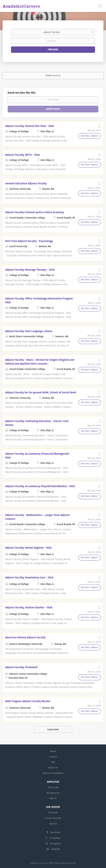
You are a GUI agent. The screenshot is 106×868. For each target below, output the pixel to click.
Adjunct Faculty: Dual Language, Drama (29, 331)
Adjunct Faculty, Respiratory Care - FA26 (29, 577)
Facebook (55, 832)
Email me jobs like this (22, 93)
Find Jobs (53, 50)
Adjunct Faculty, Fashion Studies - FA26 (29, 607)
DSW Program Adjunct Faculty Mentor (28, 701)
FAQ (53, 762)
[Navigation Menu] (100, 6)
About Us (53, 768)
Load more (53, 730)
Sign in (53, 798)
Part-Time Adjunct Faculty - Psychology (29, 241)
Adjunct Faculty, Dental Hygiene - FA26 (28, 548)
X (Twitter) (55, 838)
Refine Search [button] (53, 76)
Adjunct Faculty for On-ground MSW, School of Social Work (41, 392)
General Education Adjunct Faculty (26, 183)
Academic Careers (38, 863)
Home (53, 751)
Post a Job (53, 787)
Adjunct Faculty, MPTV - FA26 (22, 155)
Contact (53, 757)
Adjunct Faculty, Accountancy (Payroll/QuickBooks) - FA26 (40, 486)
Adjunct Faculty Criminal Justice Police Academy (35, 212)
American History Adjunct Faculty (25, 637)
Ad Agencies (53, 793)
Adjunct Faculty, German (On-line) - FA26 (30, 126)
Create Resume (53, 818)
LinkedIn (55, 849)
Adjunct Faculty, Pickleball (21, 667)
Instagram (55, 844)
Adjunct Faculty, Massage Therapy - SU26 (30, 270)
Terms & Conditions (53, 773)
